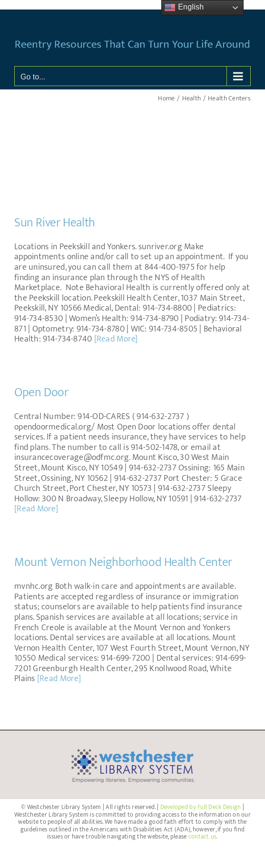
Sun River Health (55, 223)
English (184, 8)
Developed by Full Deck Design (201, 807)
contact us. (203, 837)
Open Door (41, 393)
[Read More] (116, 339)
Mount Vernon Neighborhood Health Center (123, 562)
